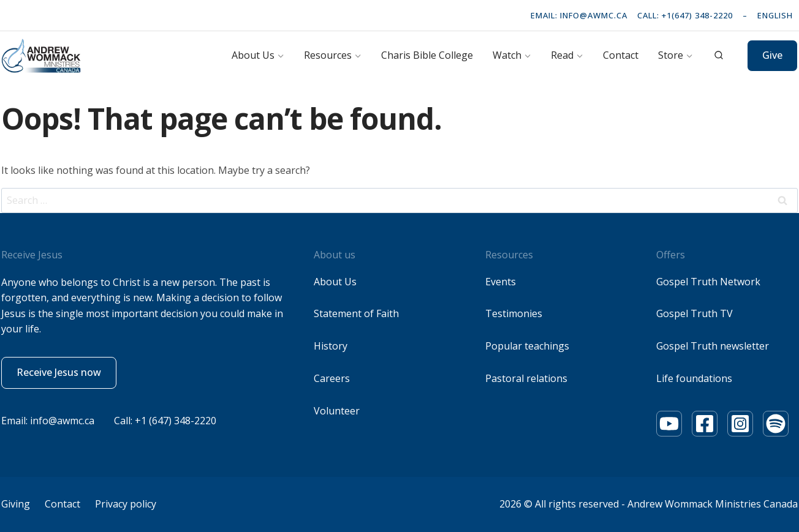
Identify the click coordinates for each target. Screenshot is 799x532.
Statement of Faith (356, 313)
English (775, 15)
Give (772, 55)
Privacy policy (126, 504)
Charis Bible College (427, 55)
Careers (332, 378)
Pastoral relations (526, 378)
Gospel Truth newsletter (713, 346)
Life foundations (694, 378)
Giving (16, 504)
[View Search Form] (719, 56)
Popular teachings (527, 346)
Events (501, 282)
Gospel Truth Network (708, 282)
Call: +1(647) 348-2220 (685, 15)
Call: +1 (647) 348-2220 (165, 421)
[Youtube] (669, 424)
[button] (59, 373)
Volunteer (337, 411)
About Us (335, 282)
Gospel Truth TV (695, 313)
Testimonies (514, 313)
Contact (621, 55)
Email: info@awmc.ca (579, 15)
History (331, 346)
